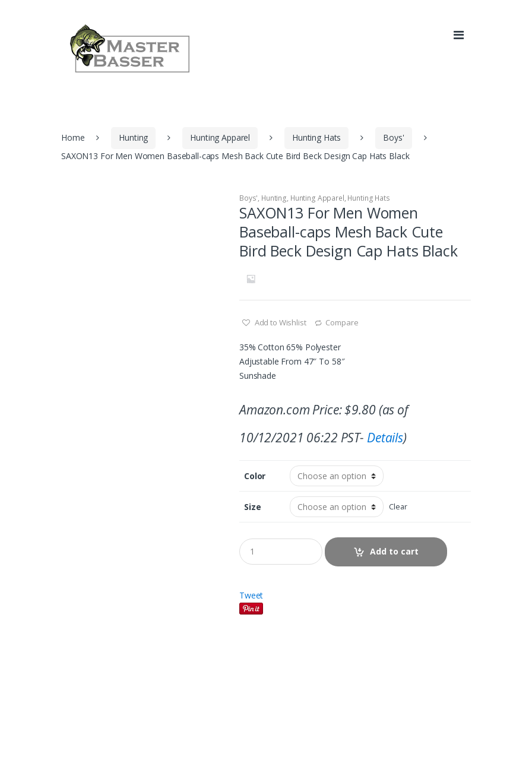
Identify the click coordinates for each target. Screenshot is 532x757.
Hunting (133, 137)
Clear (398, 507)
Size (252, 507)
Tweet (251, 595)
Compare (342, 322)
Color (255, 476)
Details (385, 438)
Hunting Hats (316, 137)
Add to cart (394, 551)
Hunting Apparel (220, 137)
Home (73, 137)
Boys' (393, 137)
